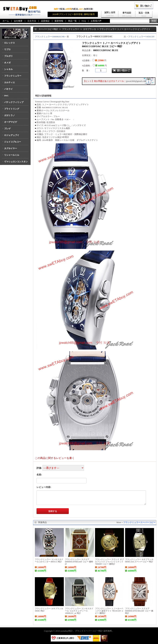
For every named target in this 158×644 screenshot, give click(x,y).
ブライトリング (12, 109)
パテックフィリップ (14, 102)
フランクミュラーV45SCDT (141, 37)
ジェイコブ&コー (13, 142)
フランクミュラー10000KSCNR (50, 37)
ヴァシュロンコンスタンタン (15, 163)
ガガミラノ (10, 115)
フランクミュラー (13, 76)
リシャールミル (12, 155)
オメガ (7, 63)
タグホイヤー (11, 148)
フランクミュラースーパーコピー (139, 522)
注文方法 (32, 21)
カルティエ (10, 82)
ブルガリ (8, 56)
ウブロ (7, 49)
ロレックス (10, 43)
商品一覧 (72, 21)
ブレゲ (7, 129)
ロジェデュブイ (12, 135)
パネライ (8, 89)
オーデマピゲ (11, 122)
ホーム (6, 21)
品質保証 (45, 21)
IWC (6, 96)
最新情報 (59, 21)
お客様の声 (96, 21)
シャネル (8, 69)
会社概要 (18, 21)
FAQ (84, 21)
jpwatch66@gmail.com (136, 81)
